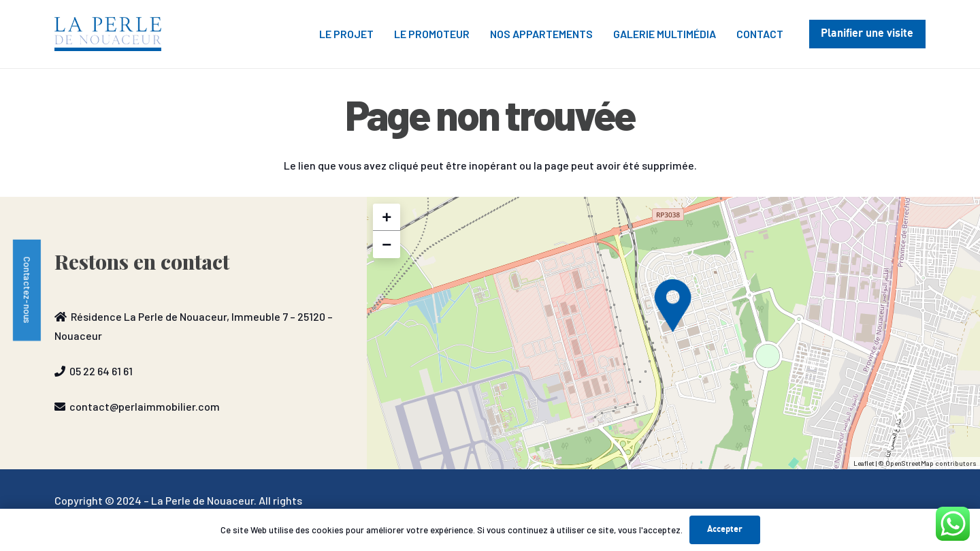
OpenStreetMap (910, 463)
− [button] (387, 244)
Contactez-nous (28, 289)
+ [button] (387, 217)
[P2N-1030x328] (108, 34)
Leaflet (864, 463)
